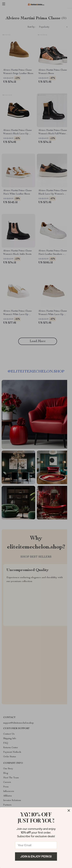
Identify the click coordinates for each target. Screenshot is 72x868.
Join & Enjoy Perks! (36, 856)
